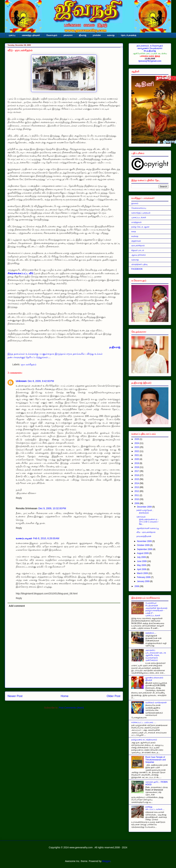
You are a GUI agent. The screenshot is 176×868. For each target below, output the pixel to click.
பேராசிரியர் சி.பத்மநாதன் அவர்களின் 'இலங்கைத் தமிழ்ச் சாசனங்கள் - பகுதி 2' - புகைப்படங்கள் (156, 609)
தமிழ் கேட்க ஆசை (140, 227)
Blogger (106, 861)
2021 (137, 455)
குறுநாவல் (136, 241)
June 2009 (142, 561)
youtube (97, 35)
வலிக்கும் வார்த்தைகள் (156, 702)
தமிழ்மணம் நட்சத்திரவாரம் (144, 740)
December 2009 (145, 507)
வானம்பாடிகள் (24, 538)
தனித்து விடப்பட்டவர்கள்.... (155, 808)
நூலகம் (135, 203)
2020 (137, 459)
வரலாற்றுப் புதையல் (141, 213)
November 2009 (145, 541)
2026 (137, 439)
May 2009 (142, 565)
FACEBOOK (137, 269)
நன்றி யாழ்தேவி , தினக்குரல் (145, 511)
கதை (134, 231)
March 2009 (143, 573)
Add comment (17, 606)
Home (65, 696)
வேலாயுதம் (52, 35)
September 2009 (145, 549)
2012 (137, 491)
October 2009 (144, 545)
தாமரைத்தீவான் (144, 536)
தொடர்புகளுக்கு (129, 35)
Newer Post (15, 696)
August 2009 (143, 553)
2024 (137, 443)
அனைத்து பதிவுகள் (31, 35)
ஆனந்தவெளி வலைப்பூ (148, 528)
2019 (137, 463)
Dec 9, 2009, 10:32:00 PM (52, 508)
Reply (19, 498)
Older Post (114, 696)
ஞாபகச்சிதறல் (29, 364)
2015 (137, 479)
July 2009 (142, 557)
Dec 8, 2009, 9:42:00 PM (41, 381)
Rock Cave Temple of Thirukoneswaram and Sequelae (156, 760)
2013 (137, 487)
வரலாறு (111, 35)
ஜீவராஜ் (83, 35)
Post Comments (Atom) (71, 708)
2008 (137, 586)
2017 (137, 471)
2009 (137, 503)
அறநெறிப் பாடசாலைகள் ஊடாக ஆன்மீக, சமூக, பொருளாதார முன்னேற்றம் (156, 655)
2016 (137, 475)
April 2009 (142, 569)
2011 (137, 495)
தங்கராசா (68, 35)
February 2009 (144, 577)
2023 (137, 447)
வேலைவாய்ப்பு (139, 208)
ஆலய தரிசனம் (139, 255)
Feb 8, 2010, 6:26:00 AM (46, 538)
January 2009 (144, 581)
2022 (137, 451)
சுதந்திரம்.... (151, 633)
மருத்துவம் (136, 222)
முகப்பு (12, 35)
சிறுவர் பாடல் (138, 250)
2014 (137, 483)
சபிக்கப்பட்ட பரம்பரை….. (144, 722)
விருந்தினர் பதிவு (139, 264)
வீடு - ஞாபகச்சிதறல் (20, 50)
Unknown (21, 381)
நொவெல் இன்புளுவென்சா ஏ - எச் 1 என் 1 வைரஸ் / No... (147, 520)
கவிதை (135, 236)
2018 (137, 467)
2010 (137, 499)
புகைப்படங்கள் (139, 217)
